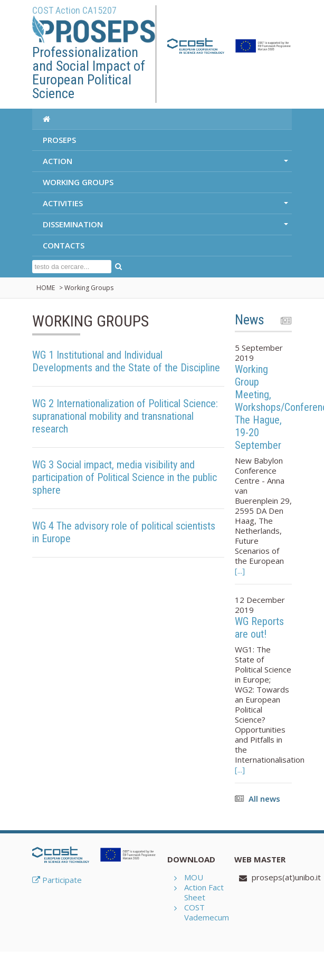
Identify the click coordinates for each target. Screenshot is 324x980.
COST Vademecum (207, 912)
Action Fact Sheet (204, 892)
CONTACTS (64, 245)
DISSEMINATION (166, 227)
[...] (240, 571)
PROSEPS (59, 140)
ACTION (166, 164)
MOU (194, 877)
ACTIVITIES (166, 206)
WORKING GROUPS (78, 182)
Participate (57, 880)
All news (264, 799)
